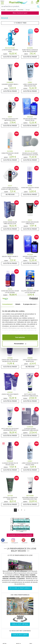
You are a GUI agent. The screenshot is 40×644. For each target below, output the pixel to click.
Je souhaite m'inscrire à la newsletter (20, 535)
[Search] (18, 6)
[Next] (25, 510)
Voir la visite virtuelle (20, 624)
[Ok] (38, 6)
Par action (21, 10)
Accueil (3, 10)
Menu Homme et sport (20, 13)
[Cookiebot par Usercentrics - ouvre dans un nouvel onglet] (29, 299)
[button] (32, 2)
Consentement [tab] (7, 304)
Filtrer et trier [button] (20, 23)
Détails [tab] (18, 304)
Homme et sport (12, 10)
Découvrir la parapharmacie (20, 588)
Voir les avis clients (20, 635)
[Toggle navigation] (2, 2)
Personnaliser (20, 344)
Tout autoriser (20, 337)
